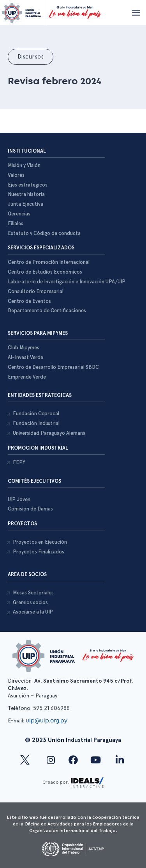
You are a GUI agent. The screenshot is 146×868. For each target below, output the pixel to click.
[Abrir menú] (136, 12)
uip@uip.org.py (47, 720)
